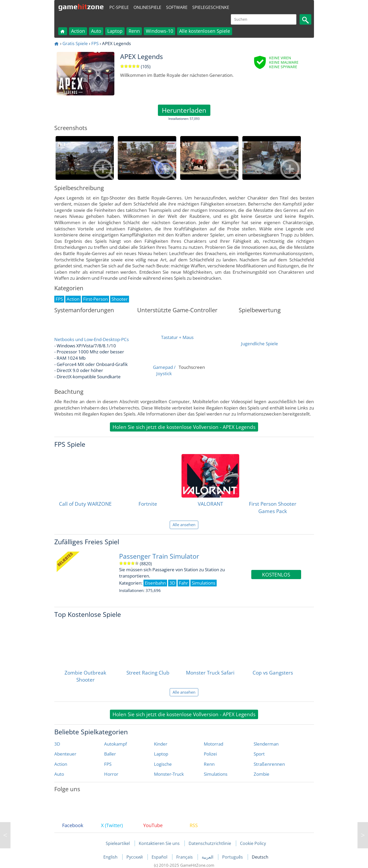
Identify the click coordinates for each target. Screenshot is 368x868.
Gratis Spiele (75, 43)
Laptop (115, 31)
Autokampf (116, 744)
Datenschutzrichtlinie (210, 843)
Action (78, 31)
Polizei (210, 754)
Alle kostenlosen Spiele (205, 31)
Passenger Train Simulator (159, 556)
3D (57, 744)
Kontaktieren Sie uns (159, 843)
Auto (96, 31)
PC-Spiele (119, 7)
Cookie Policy (253, 843)
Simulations (216, 774)
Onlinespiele (147, 7)
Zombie (262, 774)
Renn (134, 31)
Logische (163, 764)
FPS (95, 43)
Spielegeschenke (211, 7)
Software (177, 7)
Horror (111, 774)
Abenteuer (65, 754)
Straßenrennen (269, 764)
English (111, 857)
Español (160, 857)
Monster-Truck (169, 774)
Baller (110, 754)
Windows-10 (159, 31)
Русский (135, 857)
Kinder (161, 744)
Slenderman (266, 744)
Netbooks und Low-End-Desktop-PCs (92, 339)
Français (185, 857)
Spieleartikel (118, 843)
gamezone (81, 7)
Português (233, 857)
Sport (259, 754)
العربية (208, 857)
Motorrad (214, 744)
